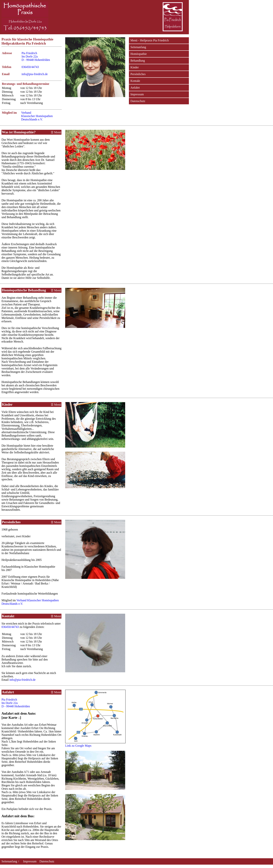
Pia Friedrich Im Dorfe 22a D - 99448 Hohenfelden (36, 56)
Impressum (137, 94)
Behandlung (138, 61)
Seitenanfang (138, 47)
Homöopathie (139, 54)
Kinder (135, 67)
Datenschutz (138, 101)
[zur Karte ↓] (11, 718)
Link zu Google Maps (78, 746)
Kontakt (135, 81)
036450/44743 (30, 67)
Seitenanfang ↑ (11, 861)
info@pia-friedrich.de (35, 74)
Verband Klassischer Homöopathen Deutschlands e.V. (37, 116)
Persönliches (138, 74)
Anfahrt (135, 88)
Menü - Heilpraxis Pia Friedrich (150, 40)
